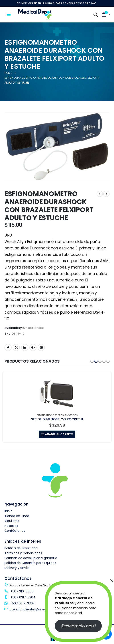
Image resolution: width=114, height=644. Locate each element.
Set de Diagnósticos (65, 415)
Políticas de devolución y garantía (31, 558)
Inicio (8, 511)
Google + (33, 347)
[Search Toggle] (96, 15)
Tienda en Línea (17, 516)
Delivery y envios (17, 568)
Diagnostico (44, 415)
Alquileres (12, 521)
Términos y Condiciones (23, 553)
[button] (92, 361)
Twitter (16, 347)
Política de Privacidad (21, 548)
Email (41, 347)
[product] (57, 390)
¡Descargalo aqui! (78, 626)
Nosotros (11, 526)
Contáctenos (15, 531)
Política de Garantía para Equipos (30, 563)
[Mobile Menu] (10, 14)
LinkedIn (25, 347)
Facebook (8, 347)
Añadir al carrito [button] (59, 434)
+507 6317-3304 (22, 597)
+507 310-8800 (22, 591)
